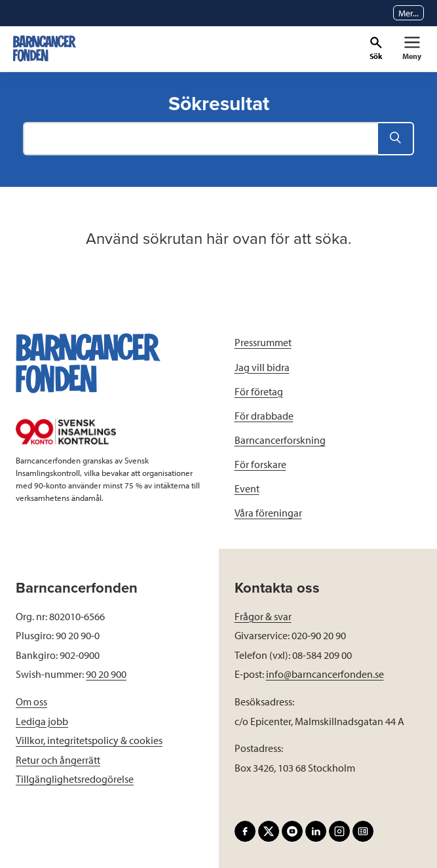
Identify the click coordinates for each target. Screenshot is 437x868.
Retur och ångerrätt (58, 760)
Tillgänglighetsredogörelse (75, 779)
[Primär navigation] (412, 49)
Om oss (31, 701)
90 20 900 (106, 674)
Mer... (408, 13)
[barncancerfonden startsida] (45, 49)
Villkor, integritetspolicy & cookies (89, 740)
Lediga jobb (42, 721)
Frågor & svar (263, 616)
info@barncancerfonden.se (325, 674)
